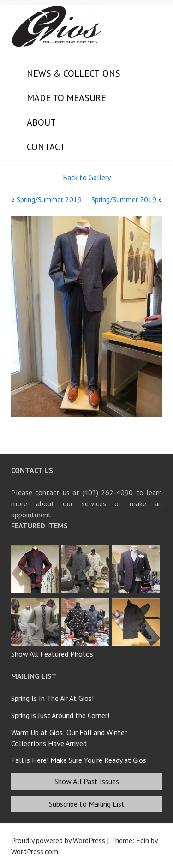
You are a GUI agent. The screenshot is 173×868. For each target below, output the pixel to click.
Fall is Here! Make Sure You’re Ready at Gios (79, 760)
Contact (46, 147)
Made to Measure (66, 98)
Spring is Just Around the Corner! (60, 715)
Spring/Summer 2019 (49, 199)
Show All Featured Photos (52, 654)
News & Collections (74, 73)
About (41, 122)
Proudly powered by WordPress (58, 840)
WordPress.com (35, 851)
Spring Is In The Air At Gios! (52, 698)
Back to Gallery (87, 177)
